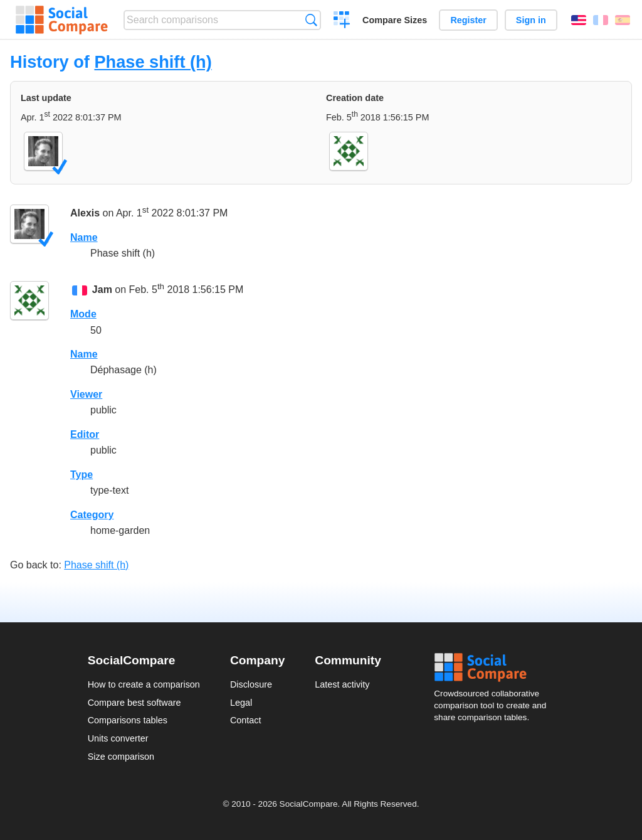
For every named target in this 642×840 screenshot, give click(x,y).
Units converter (118, 738)
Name (84, 237)
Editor (85, 434)
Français (601, 20)
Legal (241, 703)
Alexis (85, 213)
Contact (246, 720)
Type (82, 475)
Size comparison (121, 757)
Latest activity (342, 684)
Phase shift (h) (153, 62)
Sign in (531, 20)
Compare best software (134, 703)
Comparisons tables (128, 720)
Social (494, 667)
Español (623, 20)
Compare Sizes (395, 20)
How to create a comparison (144, 684)
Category (92, 515)
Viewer (86, 394)
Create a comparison (342, 21)
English (579, 20)
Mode (83, 314)
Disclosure (251, 684)
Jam (102, 290)
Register (468, 20)
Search (311, 20)
